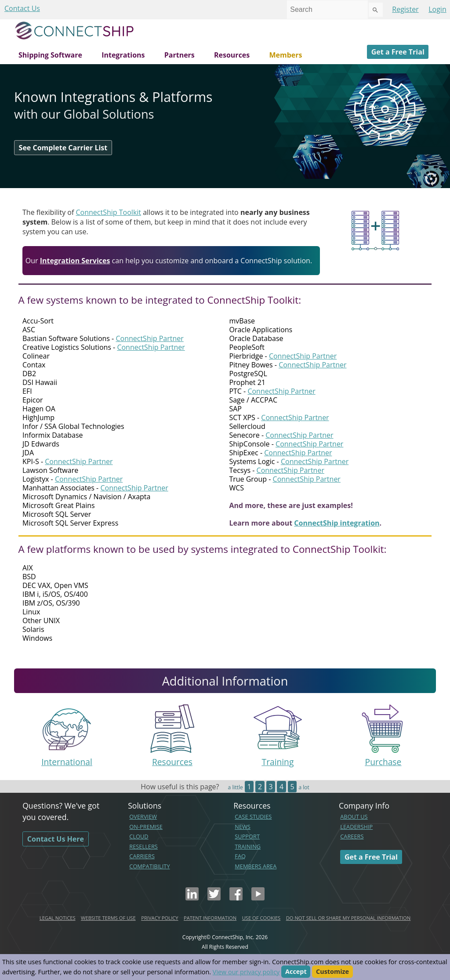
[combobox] (327, 10)
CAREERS (352, 836)
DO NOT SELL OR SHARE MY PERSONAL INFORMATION (348, 918)
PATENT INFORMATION (210, 918)
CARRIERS (142, 856)
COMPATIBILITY (149, 866)
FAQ (240, 856)
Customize (332, 972)
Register (405, 9)
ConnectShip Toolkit (109, 212)
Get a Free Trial (398, 52)
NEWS (243, 827)
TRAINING (248, 846)
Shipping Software (50, 55)
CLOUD (139, 836)
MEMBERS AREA (256, 866)
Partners (180, 55)
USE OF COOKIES (261, 918)
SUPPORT (247, 836)
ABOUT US (354, 817)
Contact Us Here (56, 839)
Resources (232, 55)
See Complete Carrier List (63, 148)
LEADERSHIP (356, 827)
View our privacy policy (246, 972)
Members (285, 55)
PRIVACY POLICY (160, 918)
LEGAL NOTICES (58, 918)
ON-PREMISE (146, 827)
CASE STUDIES (253, 817)
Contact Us (22, 8)
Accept (296, 972)
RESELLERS (143, 846)
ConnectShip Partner (149, 338)
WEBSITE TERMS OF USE (108, 918)
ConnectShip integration (337, 523)
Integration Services (75, 261)
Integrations (123, 55)
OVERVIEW (143, 817)
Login (437, 9)
